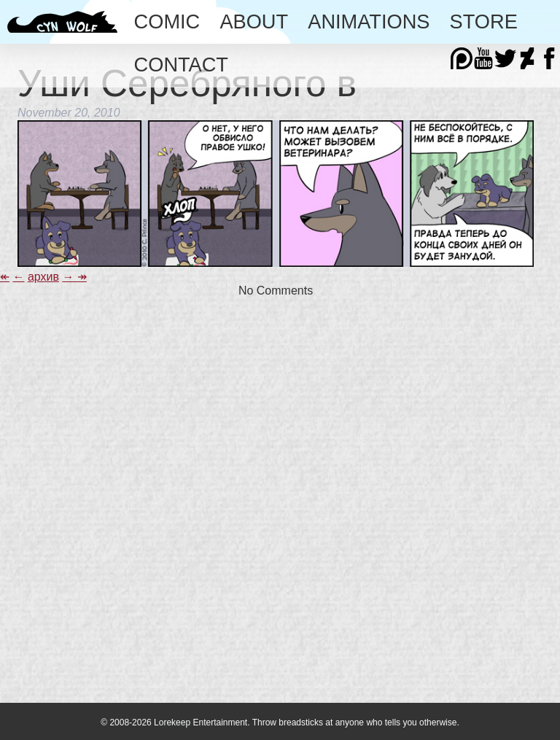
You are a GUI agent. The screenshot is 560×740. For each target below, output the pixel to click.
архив (43, 277)
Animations (369, 22)
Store (484, 22)
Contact (181, 65)
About (254, 22)
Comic (167, 22)
